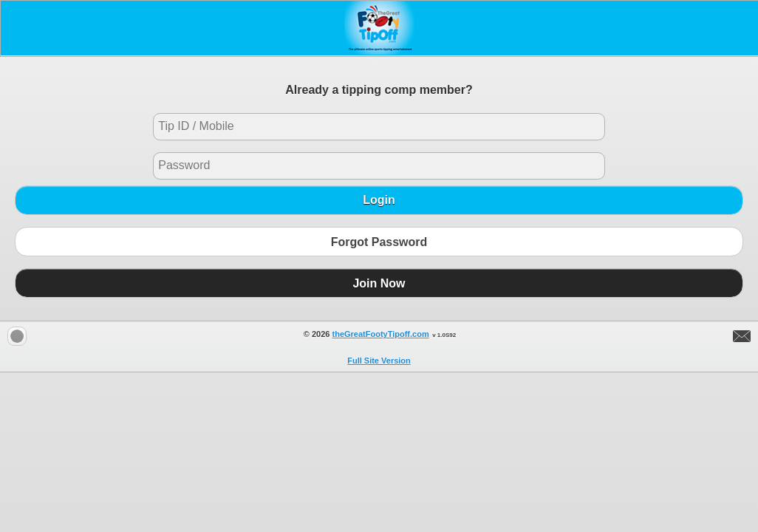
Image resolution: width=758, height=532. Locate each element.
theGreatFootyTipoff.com (381, 334)
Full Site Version (379, 361)
